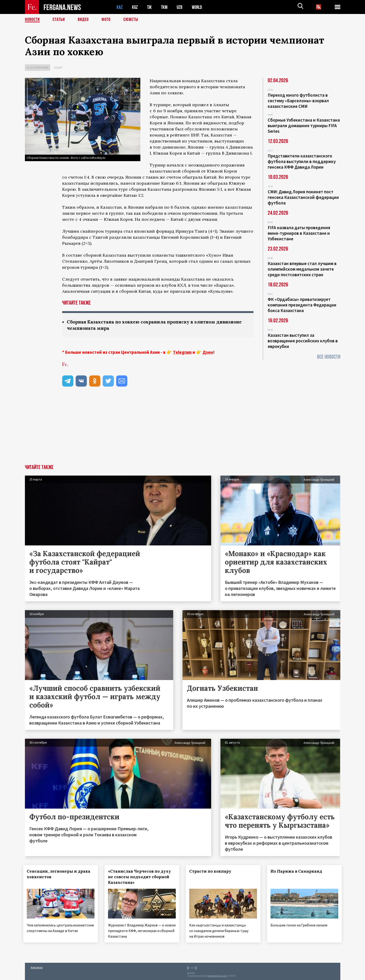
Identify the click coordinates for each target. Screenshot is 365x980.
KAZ (120, 7)
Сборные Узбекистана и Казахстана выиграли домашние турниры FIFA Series (304, 126)
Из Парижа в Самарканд (298, 871)
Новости (32, 20)
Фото (106, 20)
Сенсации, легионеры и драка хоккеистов (60, 874)
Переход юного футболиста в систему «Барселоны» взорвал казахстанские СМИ (298, 101)
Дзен (208, 352)
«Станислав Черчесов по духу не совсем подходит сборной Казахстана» (141, 877)
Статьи (59, 20)
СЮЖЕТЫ (131, 20)
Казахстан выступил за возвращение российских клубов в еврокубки (303, 341)
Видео (83, 20)
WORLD (199, 7)
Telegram (182, 352)
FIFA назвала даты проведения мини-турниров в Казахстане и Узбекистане (299, 233)
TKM (165, 7)
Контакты (37, 966)
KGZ (135, 7)
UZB (181, 7)
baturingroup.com (217, 975)
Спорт (58, 68)
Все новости (329, 357)
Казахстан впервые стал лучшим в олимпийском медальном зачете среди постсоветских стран (302, 269)
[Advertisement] (182, 430)
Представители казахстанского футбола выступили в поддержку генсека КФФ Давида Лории (302, 161)
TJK (150, 7)
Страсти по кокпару (212, 871)
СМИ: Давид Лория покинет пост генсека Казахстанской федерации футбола (303, 197)
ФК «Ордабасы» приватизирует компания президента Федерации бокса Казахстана (302, 305)
